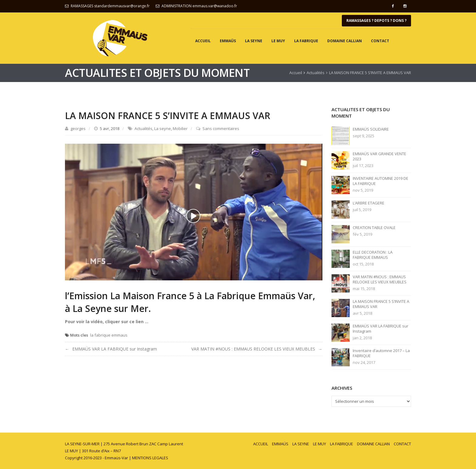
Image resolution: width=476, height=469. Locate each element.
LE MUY (278, 41)
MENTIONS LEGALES (150, 458)
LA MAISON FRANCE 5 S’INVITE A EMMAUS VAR (381, 304)
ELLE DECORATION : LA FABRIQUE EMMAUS (373, 255)
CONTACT (380, 41)
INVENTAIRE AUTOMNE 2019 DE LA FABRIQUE (381, 181)
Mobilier (180, 128)
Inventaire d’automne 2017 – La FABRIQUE (381, 353)
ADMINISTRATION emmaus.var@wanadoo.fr (199, 6)
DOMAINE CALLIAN (345, 41)
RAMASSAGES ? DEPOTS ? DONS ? (376, 21)
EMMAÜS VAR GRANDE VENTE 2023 (379, 156)
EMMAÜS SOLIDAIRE (371, 129)
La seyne (163, 128)
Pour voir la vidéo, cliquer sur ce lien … (107, 322)
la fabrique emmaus (109, 335)
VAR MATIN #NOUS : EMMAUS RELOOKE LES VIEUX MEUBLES (253, 349)
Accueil (296, 73)
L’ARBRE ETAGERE (369, 203)
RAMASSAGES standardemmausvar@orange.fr (110, 6)
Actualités (316, 73)
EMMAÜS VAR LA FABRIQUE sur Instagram (115, 349)
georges (78, 128)
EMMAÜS (228, 41)
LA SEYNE (254, 41)
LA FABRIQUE (306, 41)
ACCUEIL (203, 41)
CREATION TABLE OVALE (374, 228)
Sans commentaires (221, 128)
